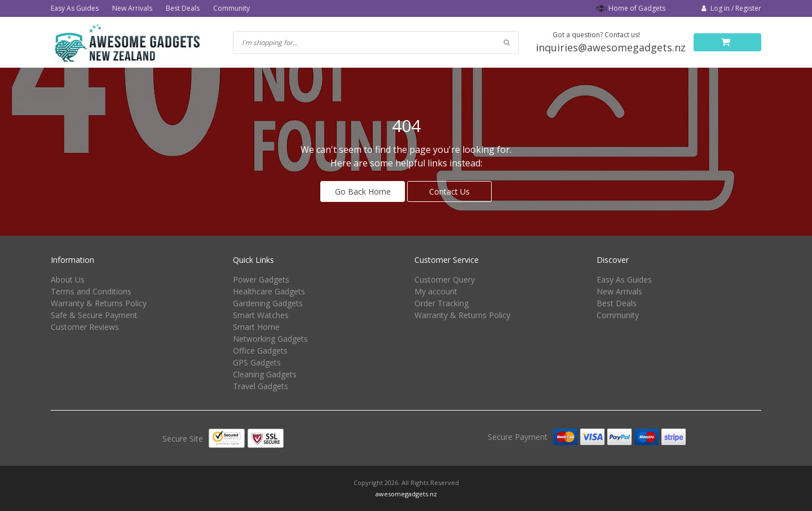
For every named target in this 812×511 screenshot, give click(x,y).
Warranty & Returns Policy (99, 303)
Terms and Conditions (91, 291)
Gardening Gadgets (268, 303)
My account (436, 291)
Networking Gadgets (270, 339)
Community (231, 8)
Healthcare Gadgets (269, 291)
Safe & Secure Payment (94, 315)
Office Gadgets (260, 351)
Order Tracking (442, 303)
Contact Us (449, 191)
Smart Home (256, 327)
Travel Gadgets (261, 386)
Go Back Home (363, 191)
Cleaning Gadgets (265, 374)
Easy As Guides (75, 8)
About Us (68, 279)
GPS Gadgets (257, 362)
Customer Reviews (85, 327)
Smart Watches (261, 315)
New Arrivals (132, 8)
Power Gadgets (261, 279)
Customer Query (445, 279)
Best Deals (183, 8)
